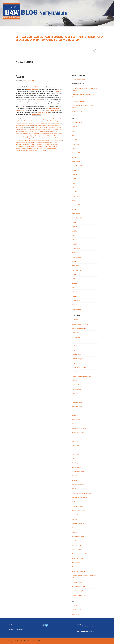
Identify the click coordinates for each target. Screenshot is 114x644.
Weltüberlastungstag (78, 591)
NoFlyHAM (33, 146)
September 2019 (77, 166)
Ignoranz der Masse (40, 138)
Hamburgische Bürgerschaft (27, 138)
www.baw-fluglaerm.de (79, 80)
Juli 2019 (74, 175)
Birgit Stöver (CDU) (57, 129)
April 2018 (75, 240)
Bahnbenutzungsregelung (79, 328)
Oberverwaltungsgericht (79, 484)
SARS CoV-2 (75, 519)
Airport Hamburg (46, 127)
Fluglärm (60, 119)
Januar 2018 (75, 253)
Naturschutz (75, 476)
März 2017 (75, 296)
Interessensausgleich (51, 138)
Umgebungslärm (32, 89)
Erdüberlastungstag (78, 359)
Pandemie (75, 502)
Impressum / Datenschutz (15, 629)
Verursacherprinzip (77, 582)
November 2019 (77, 157)
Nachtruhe (27, 146)
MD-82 (23, 144)
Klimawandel (76, 445)
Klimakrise (75, 441)
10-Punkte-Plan (37, 127)
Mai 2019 (75, 183)
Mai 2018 (75, 235)
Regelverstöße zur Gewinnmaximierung (26, 149)
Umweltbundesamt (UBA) (79, 554)
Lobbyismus (32, 123)
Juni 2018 (75, 231)
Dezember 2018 (77, 205)
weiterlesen (36, 115)
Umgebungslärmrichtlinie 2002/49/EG (47, 149)
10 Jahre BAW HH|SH (78, 101)
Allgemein (75, 320)
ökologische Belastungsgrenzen (81, 493)
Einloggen (75, 606)
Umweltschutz (50, 125)
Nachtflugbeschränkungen (52, 144)
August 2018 (76, 222)
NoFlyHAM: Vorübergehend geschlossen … (84, 112)
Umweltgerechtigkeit (40, 125)
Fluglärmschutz (20, 121)
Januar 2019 (75, 201)
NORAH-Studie (41, 146)
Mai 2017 (75, 287)
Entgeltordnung (20, 134)
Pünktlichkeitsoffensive (51, 146)
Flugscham (75, 393)
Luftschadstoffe (77, 458)
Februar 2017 (76, 300)
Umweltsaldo (76, 563)
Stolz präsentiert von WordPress (17, 641)
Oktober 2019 (76, 162)
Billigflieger (42, 119)
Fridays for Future (77, 402)
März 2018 (75, 244)
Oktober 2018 (76, 214)
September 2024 (77, 123)
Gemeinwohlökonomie (78, 411)
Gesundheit (47, 121)
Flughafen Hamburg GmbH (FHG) (82, 376)
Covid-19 (74, 346)
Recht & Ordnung (20, 125)
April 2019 (75, 188)
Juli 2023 (74, 127)
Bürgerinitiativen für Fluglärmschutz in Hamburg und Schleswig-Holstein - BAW (36, 132)
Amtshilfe (54, 127)
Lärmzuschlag (39, 140)
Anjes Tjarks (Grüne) (29, 129)
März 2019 (75, 192)
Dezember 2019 (77, 153)
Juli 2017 (74, 279)
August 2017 (76, 274)
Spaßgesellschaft (77, 545)
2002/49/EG (37, 87)
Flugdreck (75, 372)
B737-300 (49, 129)
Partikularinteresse (56, 123)
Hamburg (37, 136)
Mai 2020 (75, 136)
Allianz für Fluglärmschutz (31, 119)
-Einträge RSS (77, 610)
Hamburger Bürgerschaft (22, 123)
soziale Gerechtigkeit (78, 537)
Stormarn (38, 100)
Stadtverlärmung (30, 125)
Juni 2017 (75, 283)
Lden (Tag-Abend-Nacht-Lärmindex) (53, 140)
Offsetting (75, 489)
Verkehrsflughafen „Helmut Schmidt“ (37, 151)
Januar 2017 (75, 305)
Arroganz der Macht (40, 129)
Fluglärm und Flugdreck (51, 134)
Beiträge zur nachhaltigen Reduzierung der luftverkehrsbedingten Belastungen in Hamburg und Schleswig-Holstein (60, 38)
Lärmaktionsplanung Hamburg (27, 140)
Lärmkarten (58, 91)
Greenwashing (54, 121)
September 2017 (77, 270)
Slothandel (75, 532)
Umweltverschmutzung (79, 571)
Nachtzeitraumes (43, 112)
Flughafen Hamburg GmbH (32, 134)
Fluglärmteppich (29, 121)
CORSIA (74, 341)
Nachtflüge (39, 123)
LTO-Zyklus (75, 454)
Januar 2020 (75, 149)
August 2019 (76, 170)
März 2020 (75, 140)
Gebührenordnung (38, 121)
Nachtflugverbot (47, 123)
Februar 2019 (76, 196)
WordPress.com (43, 641)
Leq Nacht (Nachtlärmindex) (23, 142)
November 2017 (77, 261)
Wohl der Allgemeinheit (79, 595)
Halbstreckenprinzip (78, 424)
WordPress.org (76, 614)
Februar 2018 (76, 248)
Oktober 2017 (76, 266)
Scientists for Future (78, 524)
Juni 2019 (75, 179)
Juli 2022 (74, 131)
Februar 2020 (76, 144)
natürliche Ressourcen (78, 471)
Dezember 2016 (77, 309)
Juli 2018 (74, 227)
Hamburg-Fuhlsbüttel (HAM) (48, 136)
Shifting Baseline (77, 528)
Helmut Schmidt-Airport (79, 432)
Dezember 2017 (77, 257)
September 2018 (77, 218)
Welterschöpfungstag (78, 586)
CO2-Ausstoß (76, 337)
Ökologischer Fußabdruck (79, 497)
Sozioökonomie (76, 541)
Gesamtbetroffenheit (52, 110)
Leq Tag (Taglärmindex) (37, 142)
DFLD (74, 350)
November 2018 (77, 209)
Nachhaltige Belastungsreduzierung (35, 144)
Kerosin (74, 437)
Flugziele (74, 398)
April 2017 (75, 292)
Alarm (20, 76)
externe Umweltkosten (52, 119)
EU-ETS (74, 363)
